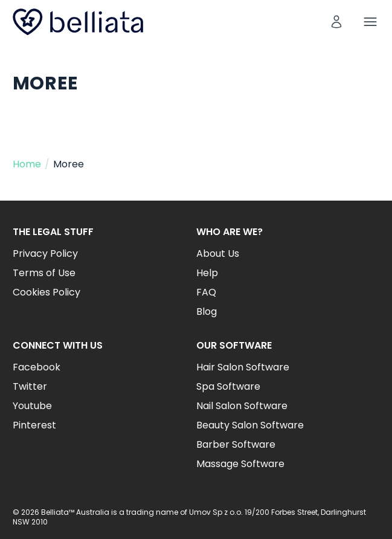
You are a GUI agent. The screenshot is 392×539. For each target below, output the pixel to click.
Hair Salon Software (243, 367)
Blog (207, 311)
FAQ (206, 292)
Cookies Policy (47, 292)
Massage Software (240, 464)
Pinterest (34, 425)
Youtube (32, 406)
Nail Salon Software (242, 406)
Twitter (30, 386)
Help (207, 273)
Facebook (37, 367)
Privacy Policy (45, 253)
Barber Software (236, 444)
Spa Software (228, 386)
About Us (218, 253)
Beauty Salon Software (250, 425)
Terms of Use (44, 273)
